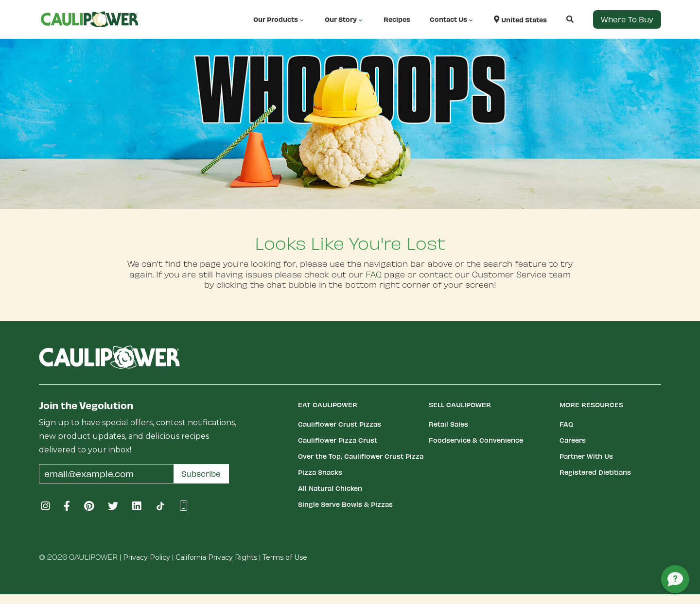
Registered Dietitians (595, 472)
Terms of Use (285, 557)
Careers (573, 440)
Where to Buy (627, 19)
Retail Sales (448, 424)
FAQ (374, 274)
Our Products (279, 19)
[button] (560, 19)
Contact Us (452, 19)
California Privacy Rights (216, 557)
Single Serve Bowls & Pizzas (345, 504)
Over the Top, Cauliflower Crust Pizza (361, 456)
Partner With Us (586, 456)
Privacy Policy (147, 557)
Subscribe (201, 474)
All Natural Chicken (330, 488)
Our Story (344, 19)
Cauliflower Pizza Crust (338, 440)
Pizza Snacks (320, 472)
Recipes (397, 19)
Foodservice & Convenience (476, 440)
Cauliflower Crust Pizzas (340, 424)
